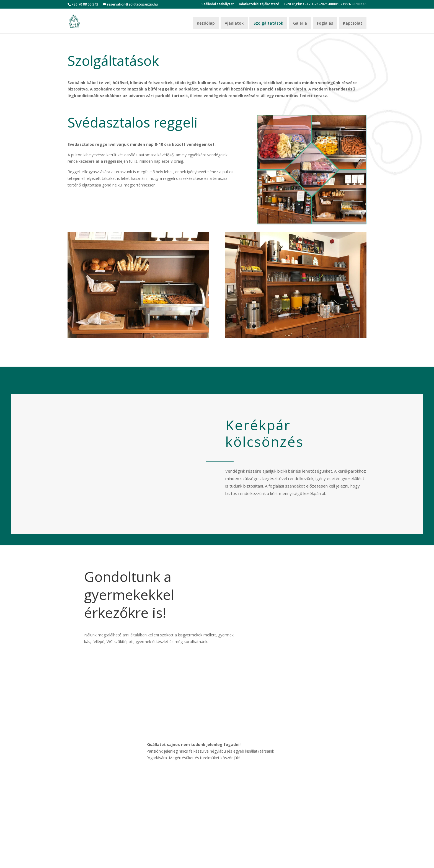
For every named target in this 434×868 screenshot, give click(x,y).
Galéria (300, 23)
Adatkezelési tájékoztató (259, 4)
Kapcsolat (353, 23)
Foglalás (325, 23)
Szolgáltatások (268, 23)
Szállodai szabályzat (218, 4)
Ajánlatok (234, 23)
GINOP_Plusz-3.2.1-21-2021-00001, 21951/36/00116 (325, 4)
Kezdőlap (206, 23)
